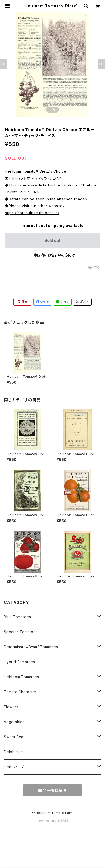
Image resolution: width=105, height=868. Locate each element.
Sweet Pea (14, 737)
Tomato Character (20, 692)
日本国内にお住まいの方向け (52, 255)
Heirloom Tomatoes (22, 677)
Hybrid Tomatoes (19, 662)
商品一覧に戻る (52, 790)
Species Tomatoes (21, 632)
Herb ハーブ (14, 767)
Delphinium (14, 752)
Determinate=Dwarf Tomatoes (31, 647)
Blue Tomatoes (17, 617)
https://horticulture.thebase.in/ (32, 213)
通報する (94, 267)
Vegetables (14, 722)
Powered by (52, 821)
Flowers (11, 707)
